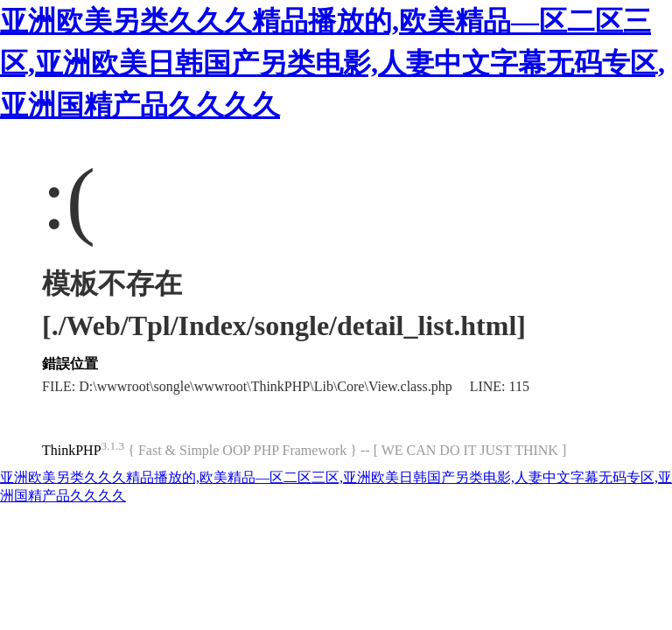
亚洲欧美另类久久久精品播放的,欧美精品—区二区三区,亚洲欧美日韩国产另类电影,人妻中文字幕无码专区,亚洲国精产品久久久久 (332, 63)
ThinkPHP (72, 450)
